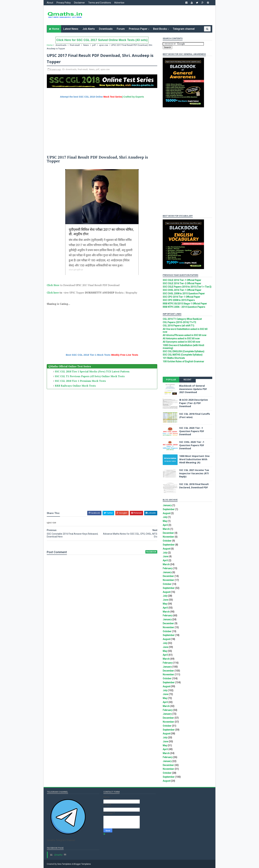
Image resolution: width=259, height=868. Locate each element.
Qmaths (58, 855)
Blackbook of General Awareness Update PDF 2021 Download (193, 389)
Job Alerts (89, 29)
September (168, 509)
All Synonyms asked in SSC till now (181, 342)
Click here (53, 292)
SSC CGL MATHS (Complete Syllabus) (182, 355)
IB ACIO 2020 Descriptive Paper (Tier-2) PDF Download (193, 403)
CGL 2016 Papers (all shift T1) (178, 326)
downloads (61, 45)
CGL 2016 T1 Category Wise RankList (182, 319)
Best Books (160, 29)
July (165, 517)
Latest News (71, 29)
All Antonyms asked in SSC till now (181, 339)
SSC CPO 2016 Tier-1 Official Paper (181, 297)
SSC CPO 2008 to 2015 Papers (179, 300)
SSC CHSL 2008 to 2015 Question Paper (184, 294)
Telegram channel (184, 29)
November (168, 537)
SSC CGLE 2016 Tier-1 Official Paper (182, 280)
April (165, 525)
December (168, 533)
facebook (149, 552)
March (166, 529)
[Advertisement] (152, 15)
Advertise (120, 3)
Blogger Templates (82, 864)
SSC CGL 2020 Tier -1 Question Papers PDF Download (191, 431)
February (167, 568)
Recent (187, 380)
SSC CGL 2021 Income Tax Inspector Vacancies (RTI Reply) (194, 473)
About (50, 3)
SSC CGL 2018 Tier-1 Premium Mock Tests (81, 381)
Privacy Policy (64, 3)
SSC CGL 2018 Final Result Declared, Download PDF (194, 486)
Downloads (106, 29)
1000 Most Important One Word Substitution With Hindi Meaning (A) (194, 459)
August (166, 513)
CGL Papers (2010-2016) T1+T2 (179, 322)
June (165, 556)
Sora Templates (65, 864)
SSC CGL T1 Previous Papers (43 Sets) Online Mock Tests (90, 376)
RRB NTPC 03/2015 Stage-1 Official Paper (185, 304)
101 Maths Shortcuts (174, 358)
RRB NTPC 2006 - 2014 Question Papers (184, 307)
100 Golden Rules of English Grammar (183, 361)
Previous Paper (138, 29)
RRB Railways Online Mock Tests (75, 385)
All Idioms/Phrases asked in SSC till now (184, 335)
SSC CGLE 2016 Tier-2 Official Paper (182, 283)
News (86, 45)
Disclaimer (80, 3)
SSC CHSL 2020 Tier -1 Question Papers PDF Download (192, 445)
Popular (171, 380)
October (167, 541)
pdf (94, 45)
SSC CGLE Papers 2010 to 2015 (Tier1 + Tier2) (187, 287)
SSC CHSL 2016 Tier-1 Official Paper (182, 290)
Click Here (53, 285)
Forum (121, 29)
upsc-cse (104, 45)
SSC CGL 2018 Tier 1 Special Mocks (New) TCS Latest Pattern (92, 371)
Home (55, 29)
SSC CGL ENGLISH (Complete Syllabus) (183, 351)
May (165, 521)
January (167, 505)
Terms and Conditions (100, 3)
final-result (75, 45)
